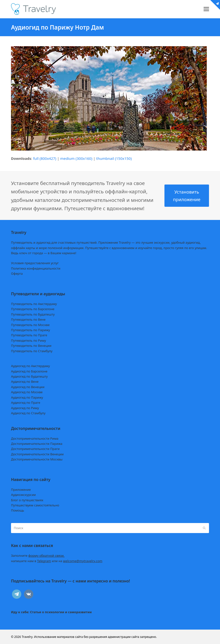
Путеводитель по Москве (30, 325)
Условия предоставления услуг (35, 263)
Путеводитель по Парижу (30, 330)
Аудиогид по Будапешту (29, 376)
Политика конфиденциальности (36, 268)
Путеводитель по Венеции (31, 346)
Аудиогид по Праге (26, 403)
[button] (206, 9)
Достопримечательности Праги (35, 449)
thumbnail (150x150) (114, 158)
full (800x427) (45, 158)
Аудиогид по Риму (25, 408)
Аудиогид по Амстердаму (30, 366)
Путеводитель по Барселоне (33, 309)
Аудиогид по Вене (25, 382)
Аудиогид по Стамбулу (28, 413)
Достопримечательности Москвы (37, 459)
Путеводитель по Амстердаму (34, 304)
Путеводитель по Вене (28, 319)
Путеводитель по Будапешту (33, 314)
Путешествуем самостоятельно (35, 505)
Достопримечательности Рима (35, 438)
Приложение (21, 490)
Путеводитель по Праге (29, 335)
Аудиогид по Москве (27, 392)
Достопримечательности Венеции (37, 454)
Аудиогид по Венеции (28, 387)
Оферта (17, 273)
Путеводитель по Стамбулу (32, 351)
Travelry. (28, 637)
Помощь (18, 510)
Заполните (38, 556)
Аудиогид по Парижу (27, 397)
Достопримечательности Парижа (37, 444)
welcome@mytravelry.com (83, 561)
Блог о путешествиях (27, 500)
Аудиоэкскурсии (23, 495)
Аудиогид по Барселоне (29, 371)
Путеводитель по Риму (29, 340)
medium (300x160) (76, 158)
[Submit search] (204, 528)
